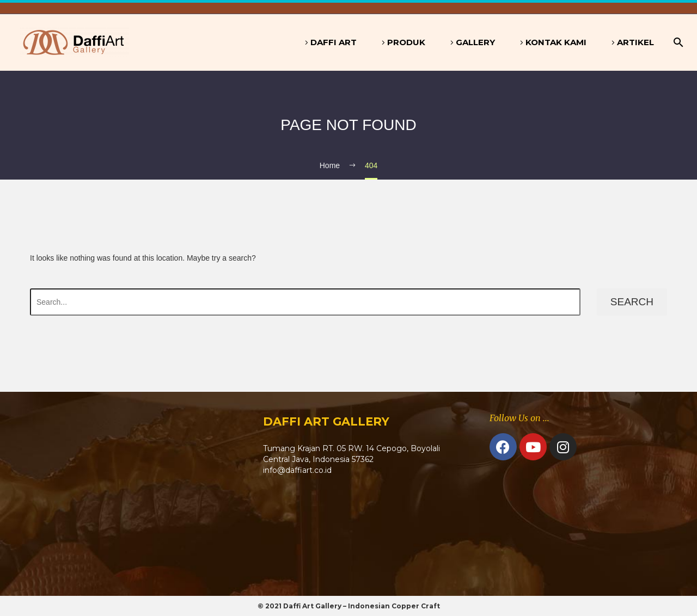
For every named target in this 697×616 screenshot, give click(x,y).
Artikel (635, 42)
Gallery (475, 42)
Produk (406, 42)
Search (632, 302)
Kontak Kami (556, 42)
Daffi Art (334, 42)
